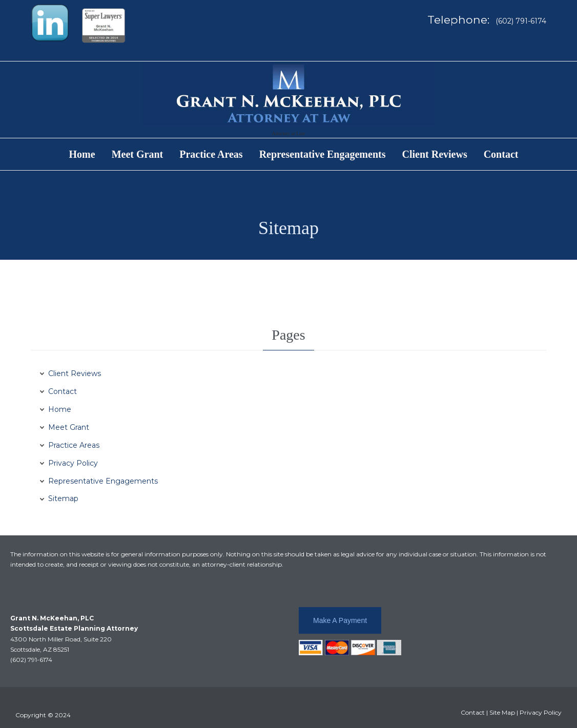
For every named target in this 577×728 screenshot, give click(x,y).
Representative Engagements (103, 481)
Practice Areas (74, 445)
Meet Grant (69, 427)
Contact (63, 391)
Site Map (502, 712)
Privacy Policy (73, 463)
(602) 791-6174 (31, 660)
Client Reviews (75, 373)
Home (60, 409)
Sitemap (63, 498)
